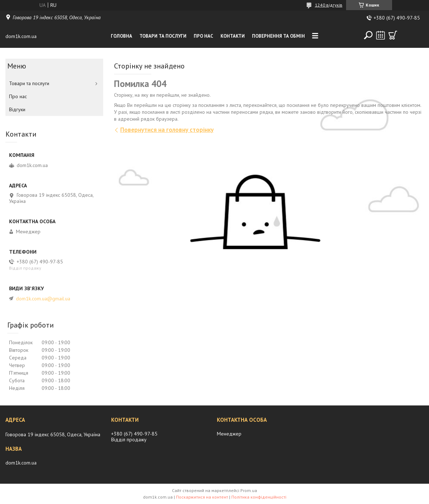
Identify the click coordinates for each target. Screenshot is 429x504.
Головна (121, 36)
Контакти (233, 36)
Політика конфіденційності (259, 497)
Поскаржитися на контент (202, 497)
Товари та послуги (163, 36)
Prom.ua (249, 490)
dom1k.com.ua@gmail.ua (43, 299)
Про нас (203, 36)
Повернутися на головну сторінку (167, 130)
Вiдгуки (17, 109)
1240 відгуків (329, 5)
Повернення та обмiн (278, 36)
